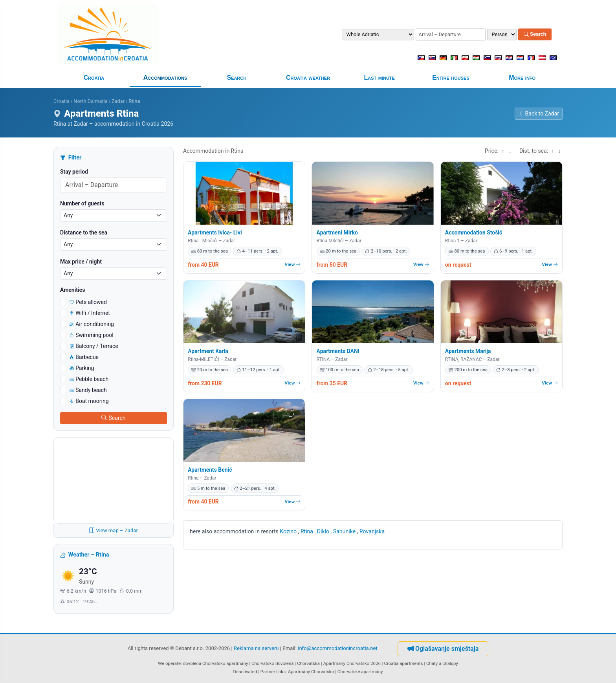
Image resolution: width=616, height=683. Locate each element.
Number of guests (82, 203)
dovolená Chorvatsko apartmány (216, 663)
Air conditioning (92, 324)
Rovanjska (372, 531)
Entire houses (451, 78)
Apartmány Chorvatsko (311, 672)
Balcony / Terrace (94, 346)
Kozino (288, 531)
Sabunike (344, 531)
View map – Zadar (114, 530)
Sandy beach (88, 390)
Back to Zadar (539, 114)
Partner (268, 672)
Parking (82, 368)
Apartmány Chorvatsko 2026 (352, 663)
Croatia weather (308, 78)
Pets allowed (88, 302)
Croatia (94, 78)
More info (522, 78)
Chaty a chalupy (442, 663)
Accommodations (165, 78)
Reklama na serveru (256, 648)
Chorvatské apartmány (360, 672)
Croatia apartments (403, 663)
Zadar (118, 101)
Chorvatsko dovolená (273, 663)
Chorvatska (308, 663)
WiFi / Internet (90, 313)
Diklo (323, 531)
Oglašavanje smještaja (443, 649)
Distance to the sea (84, 233)
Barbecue (84, 357)
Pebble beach (89, 379)
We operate (169, 663)
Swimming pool (92, 335)
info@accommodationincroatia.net (338, 648)
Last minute (379, 78)
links (281, 672)
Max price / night (81, 262)
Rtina (307, 531)
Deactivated (245, 672)
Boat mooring (89, 401)
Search (535, 34)
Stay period (74, 172)
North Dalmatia (90, 101)
